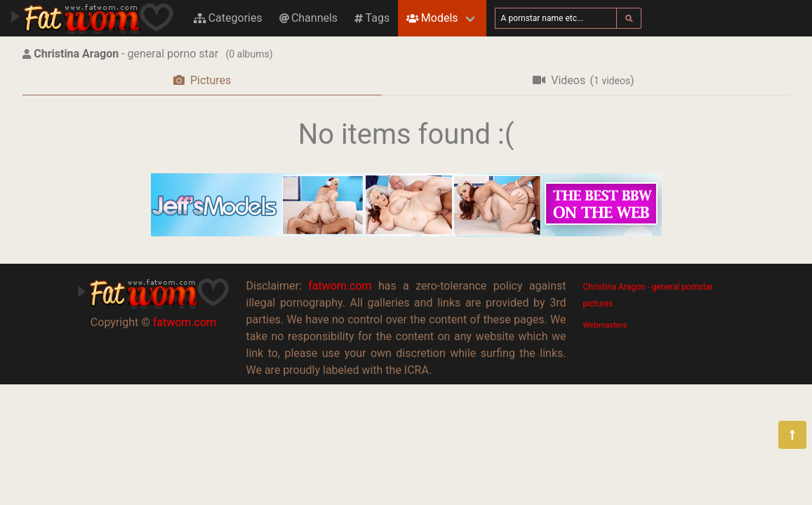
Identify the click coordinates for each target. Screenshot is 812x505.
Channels (308, 18)
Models (432, 18)
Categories (228, 18)
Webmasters (605, 325)
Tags (372, 18)
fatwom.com (185, 322)
